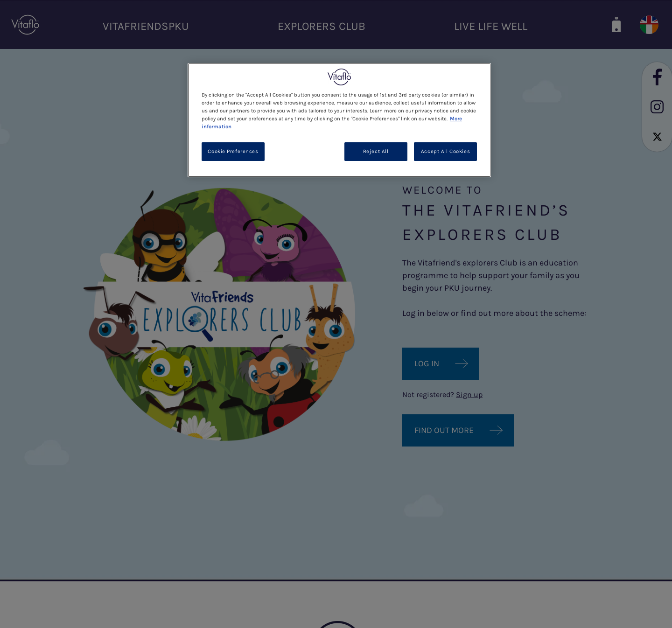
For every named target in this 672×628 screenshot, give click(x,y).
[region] (339, 120)
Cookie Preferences (233, 151)
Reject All (376, 151)
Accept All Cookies (445, 151)
